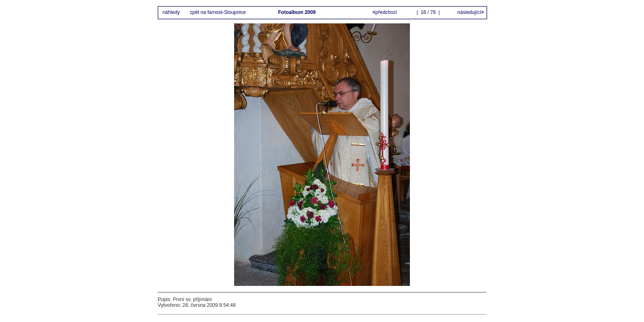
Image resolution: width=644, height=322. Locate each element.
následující (470, 12)
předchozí (385, 12)
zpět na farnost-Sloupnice (218, 12)
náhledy (171, 12)
